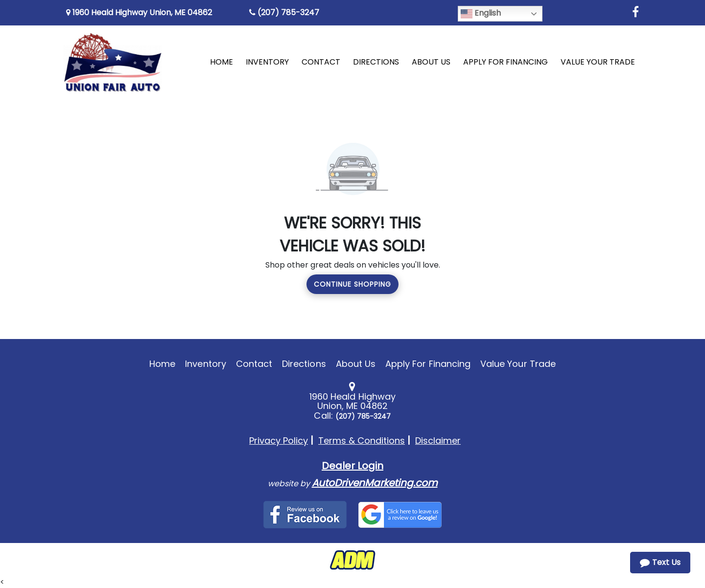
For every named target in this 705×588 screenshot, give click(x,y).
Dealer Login (352, 466)
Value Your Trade (518, 364)
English (481, 13)
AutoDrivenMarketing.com (375, 483)
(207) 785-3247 (284, 12)
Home (162, 364)
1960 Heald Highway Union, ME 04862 (139, 12)
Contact (254, 364)
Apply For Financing (428, 364)
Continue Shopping (352, 284)
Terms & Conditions (362, 441)
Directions (304, 364)
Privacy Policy (279, 441)
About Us (356, 364)
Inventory (205, 364)
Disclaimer (438, 441)
